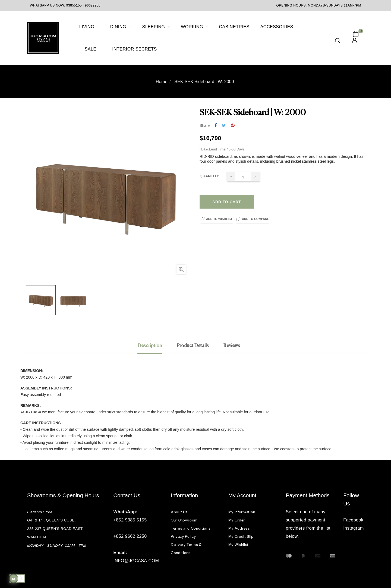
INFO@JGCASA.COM (136, 561)
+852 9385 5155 (130, 520)
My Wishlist (239, 544)
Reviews (232, 346)
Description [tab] (150, 346)
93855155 (74, 5)
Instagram (354, 528)
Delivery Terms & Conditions (186, 548)
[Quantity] (243, 177)
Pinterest (233, 126)
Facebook (353, 520)
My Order (237, 520)
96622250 (93, 5)
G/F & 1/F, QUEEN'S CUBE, (52, 520)
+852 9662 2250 (130, 536)
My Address (239, 528)
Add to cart (227, 202)
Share (216, 126)
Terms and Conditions (191, 528)
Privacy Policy (183, 536)
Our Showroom (184, 520)
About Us (179, 512)
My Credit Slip (241, 536)
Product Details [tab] (193, 346)
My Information (242, 512)
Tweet (224, 126)
